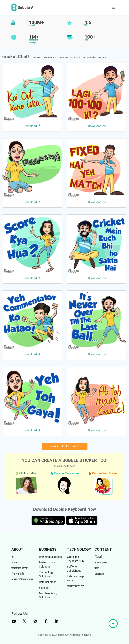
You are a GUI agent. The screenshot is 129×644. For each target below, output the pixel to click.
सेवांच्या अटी (18, 574)
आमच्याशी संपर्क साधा (23, 579)
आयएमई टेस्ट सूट (75, 586)
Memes (99, 574)
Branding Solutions (50, 557)
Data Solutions (48, 582)
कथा (97, 568)
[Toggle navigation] (113, 7)
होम (13, 557)
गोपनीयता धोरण (19, 568)
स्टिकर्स (98, 557)
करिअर (15, 562)
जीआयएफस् (101, 562)
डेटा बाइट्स (45, 588)
